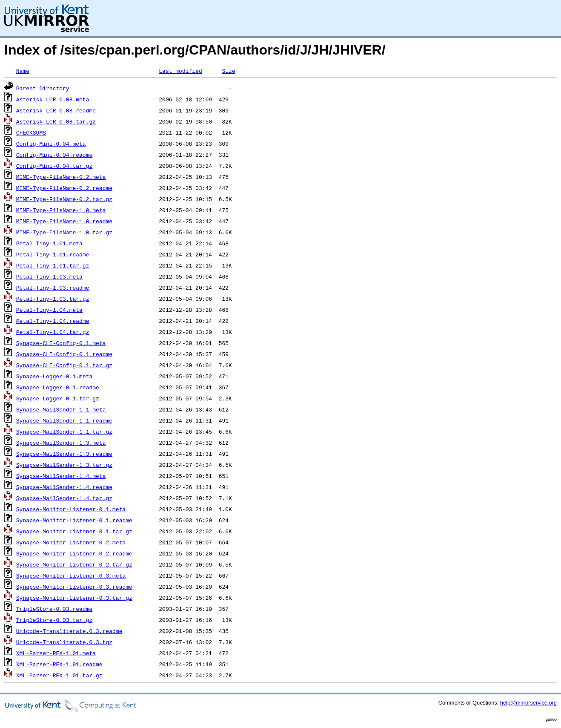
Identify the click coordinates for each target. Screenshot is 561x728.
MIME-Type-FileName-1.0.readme (64, 221)
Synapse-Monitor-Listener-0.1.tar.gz (74, 531)
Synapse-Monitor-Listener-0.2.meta (71, 542)
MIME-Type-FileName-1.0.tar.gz (64, 232)
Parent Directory (43, 88)
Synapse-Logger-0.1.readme (58, 387)
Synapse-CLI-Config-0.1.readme (64, 354)
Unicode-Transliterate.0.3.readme (69, 631)
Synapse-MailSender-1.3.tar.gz (64, 465)
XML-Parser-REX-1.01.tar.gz (59, 675)
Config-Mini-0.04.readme (54, 155)
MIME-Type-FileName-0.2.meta (61, 177)
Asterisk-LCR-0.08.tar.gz (56, 121)
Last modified (180, 71)
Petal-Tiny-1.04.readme (53, 321)
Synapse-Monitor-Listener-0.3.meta (71, 575)
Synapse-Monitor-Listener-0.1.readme (74, 520)
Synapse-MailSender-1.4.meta (61, 476)
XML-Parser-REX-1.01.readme (59, 664)
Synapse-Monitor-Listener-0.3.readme (74, 587)
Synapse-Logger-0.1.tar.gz (58, 398)
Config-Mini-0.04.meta (51, 144)
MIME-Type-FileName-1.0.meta (61, 210)
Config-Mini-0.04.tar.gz (54, 166)
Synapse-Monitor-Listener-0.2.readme (74, 553)
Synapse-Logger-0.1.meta (54, 376)
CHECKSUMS (31, 132)
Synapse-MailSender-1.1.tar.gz (64, 432)
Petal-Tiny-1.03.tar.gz (53, 299)
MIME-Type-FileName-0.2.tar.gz (64, 199)
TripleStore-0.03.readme (54, 609)
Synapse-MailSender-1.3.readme (64, 454)
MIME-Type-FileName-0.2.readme (64, 188)
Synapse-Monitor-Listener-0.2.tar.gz (74, 564)
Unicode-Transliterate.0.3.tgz (64, 642)
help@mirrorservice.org (528, 703)
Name (23, 71)
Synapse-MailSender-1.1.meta (61, 409)
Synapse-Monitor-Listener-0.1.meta (71, 509)
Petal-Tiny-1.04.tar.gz (53, 332)
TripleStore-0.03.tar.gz (54, 620)
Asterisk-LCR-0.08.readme (56, 110)
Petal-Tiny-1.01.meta (49, 243)
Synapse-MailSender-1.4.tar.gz (64, 498)
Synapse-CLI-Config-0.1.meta (61, 343)
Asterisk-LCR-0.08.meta (53, 99)
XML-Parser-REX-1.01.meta (56, 653)
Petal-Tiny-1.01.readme (53, 254)
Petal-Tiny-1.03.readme (53, 288)
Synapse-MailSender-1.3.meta (61, 443)
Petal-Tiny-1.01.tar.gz (53, 265)
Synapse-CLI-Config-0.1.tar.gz (64, 365)
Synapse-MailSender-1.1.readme (64, 420)
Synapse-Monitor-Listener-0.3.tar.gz (74, 598)
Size (228, 71)
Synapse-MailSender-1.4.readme (64, 487)
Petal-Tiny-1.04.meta (49, 310)
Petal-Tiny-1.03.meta (49, 276)
